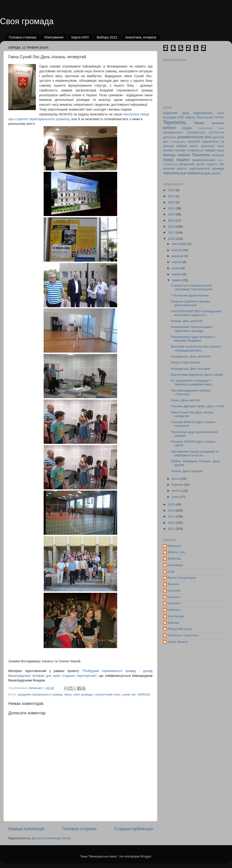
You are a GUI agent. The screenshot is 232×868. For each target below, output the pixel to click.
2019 (172, 221)
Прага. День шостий (185, 400)
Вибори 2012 (107, 37)
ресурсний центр (192, 164)
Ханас (199, 123)
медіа (220, 150)
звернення (208, 146)
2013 (172, 516)
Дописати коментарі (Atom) (51, 838)
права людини (176, 160)
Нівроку (190, 117)
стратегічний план (107, 694)
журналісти (210, 142)
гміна (68, 694)
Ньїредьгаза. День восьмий (191, 369)
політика (218, 155)
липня (176, 268)
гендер (187, 128)
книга (221, 146)
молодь (170, 155)
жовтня (177, 250)
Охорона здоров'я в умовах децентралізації (191, 303)
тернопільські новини (181, 173)
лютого (177, 491)
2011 (172, 529)
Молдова (170, 117)
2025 (172, 190)
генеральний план (211, 128)
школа (216, 173)
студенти (212, 164)
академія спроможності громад (40, 694)
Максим (173, 623)
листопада (180, 244)
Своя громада (27, 21)
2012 (172, 523)
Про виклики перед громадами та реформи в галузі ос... (195, 453)
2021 (172, 208)
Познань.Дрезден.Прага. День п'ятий (197, 406)
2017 (172, 232)
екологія (194, 142)
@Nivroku (174, 559)
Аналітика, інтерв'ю (141, 37)
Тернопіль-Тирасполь (183, 635)
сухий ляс (129, 694)
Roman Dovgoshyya (182, 578)
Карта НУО (80, 37)
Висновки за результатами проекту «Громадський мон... (196, 348)
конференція (195, 150)
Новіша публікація (26, 829)
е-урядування (178, 142)
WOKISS (144, 694)
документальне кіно (194, 137)
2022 (172, 202)
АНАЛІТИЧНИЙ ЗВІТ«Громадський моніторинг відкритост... (196, 313)
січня (176, 497)
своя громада (83, 694)
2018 (172, 226)
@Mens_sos (176, 552)
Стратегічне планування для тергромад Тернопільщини (192, 287)
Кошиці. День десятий (187, 321)
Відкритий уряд (176, 113)
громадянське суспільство (206, 132)
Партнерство (204, 117)
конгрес (169, 150)
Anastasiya (175, 565)
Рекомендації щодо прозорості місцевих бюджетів (193, 339)
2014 (172, 510)
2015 (172, 504)
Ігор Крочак (176, 616)
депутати (170, 137)
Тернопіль (175, 122)
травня (177, 280)
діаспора (218, 137)
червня (177, 274)
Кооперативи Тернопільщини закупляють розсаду (192, 329)
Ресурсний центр (180, 629)
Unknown (174, 591)
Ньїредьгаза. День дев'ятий (191, 356)
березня (178, 485)
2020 (172, 214)
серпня (177, 262)
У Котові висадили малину (190, 295)
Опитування (54, 37)
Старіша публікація (133, 829)
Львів (221, 113)
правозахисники (204, 160)
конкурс (181, 150)
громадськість (173, 132)
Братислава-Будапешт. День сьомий (197, 375)
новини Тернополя (194, 155)
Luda (171, 571)
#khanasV (175, 546)
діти (166, 142)
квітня (176, 479)
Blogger (146, 856)
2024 (172, 196)
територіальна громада (207, 168)
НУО (181, 117)
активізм (218, 123)
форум (205, 173)
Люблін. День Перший (187, 471)
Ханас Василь (178, 642)
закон (194, 146)
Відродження (203, 113)
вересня (178, 256)
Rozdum (173, 584)
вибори (169, 128)
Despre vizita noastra (185, 362)
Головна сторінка (23, 37)
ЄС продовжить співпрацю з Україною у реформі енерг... (193, 382)
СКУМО (219, 117)
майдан (210, 150)
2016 (172, 239)
